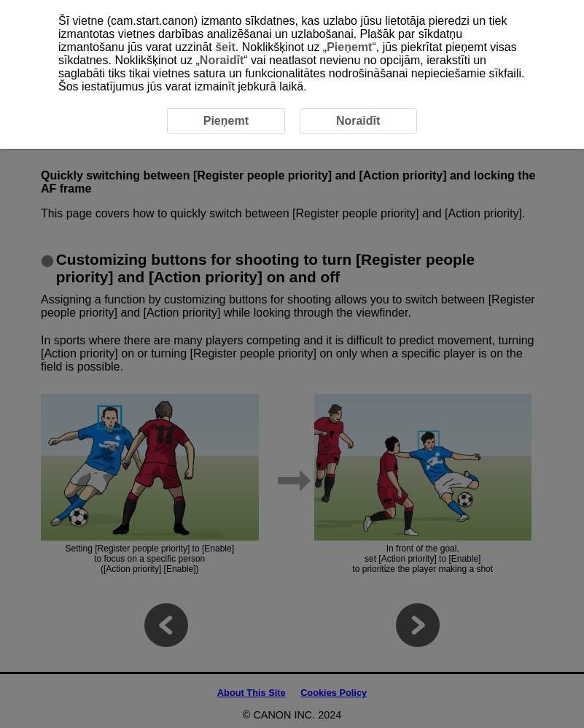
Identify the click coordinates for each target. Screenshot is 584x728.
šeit (225, 47)
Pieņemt (349, 47)
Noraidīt (222, 60)
